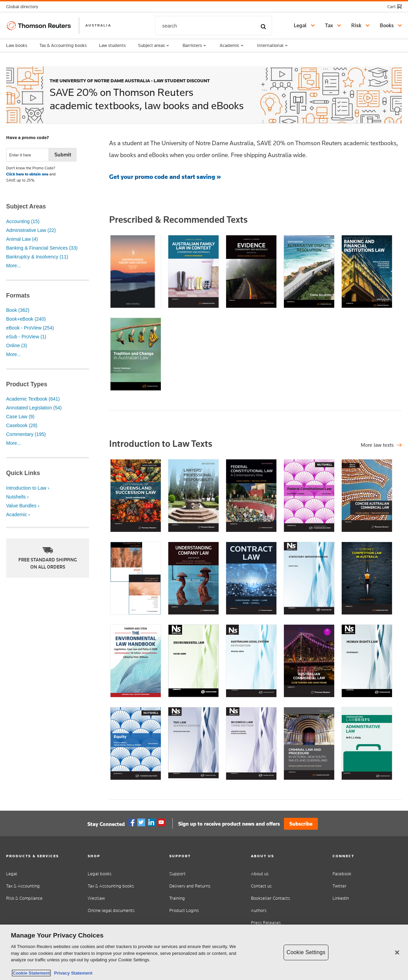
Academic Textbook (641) (33, 399)
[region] (204, 952)
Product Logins (184, 910)
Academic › (18, 514)
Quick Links (23, 473)
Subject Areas (26, 206)
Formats (18, 295)
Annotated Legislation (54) (34, 408)
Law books (17, 45)
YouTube (161, 823)
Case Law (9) (20, 417)
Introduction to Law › (28, 488)
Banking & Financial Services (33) (42, 248)
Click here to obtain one (27, 174)
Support (177, 874)
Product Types (27, 384)
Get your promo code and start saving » (165, 177)
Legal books (100, 874)
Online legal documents (111, 910)
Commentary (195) (26, 434)
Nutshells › (17, 497)
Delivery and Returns (190, 886)
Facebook (132, 823)
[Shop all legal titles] (381, 445)
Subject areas (154, 46)
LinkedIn (341, 898)
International (273, 46)
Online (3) (16, 345)
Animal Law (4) (22, 239)
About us (260, 874)
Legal (12, 874)
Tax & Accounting (23, 886)
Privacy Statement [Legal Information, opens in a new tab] (72, 973)
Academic (232, 46)
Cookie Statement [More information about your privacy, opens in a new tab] (31, 973)
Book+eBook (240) (26, 319)
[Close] (397, 952)
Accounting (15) (23, 221)
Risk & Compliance (24, 898)
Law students (112, 45)
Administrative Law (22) (31, 230)
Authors (259, 910)
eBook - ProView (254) (30, 328)
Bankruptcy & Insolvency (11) (37, 257)
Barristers (195, 46)
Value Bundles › (23, 506)
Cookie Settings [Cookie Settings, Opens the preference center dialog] (306, 952)
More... (14, 266)
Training (177, 898)
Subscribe (301, 824)
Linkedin (151, 823)
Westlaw (96, 898)
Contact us (261, 886)
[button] (24, 7)
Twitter (141, 823)
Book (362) (18, 310)
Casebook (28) (22, 425)
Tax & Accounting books (63, 45)
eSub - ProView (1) (26, 337)
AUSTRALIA (98, 25)
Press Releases (266, 923)
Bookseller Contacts (270, 898)
